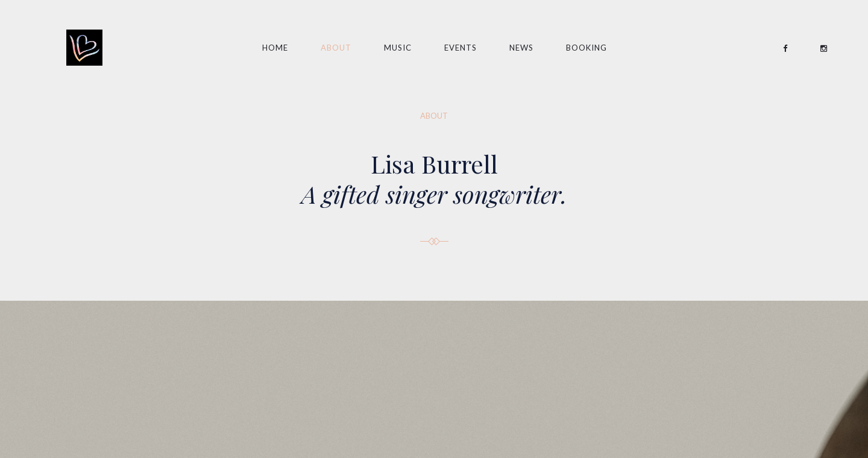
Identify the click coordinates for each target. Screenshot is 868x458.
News (521, 48)
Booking (587, 48)
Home (275, 48)
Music (398, 48)
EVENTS (461, 48)
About (336, 48)
